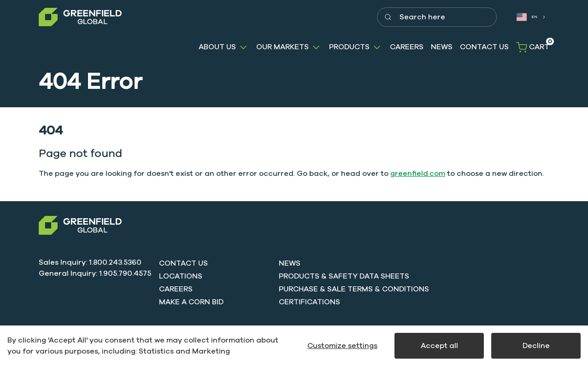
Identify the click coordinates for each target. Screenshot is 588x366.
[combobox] (530, 17)
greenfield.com (418, 174)
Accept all (439, 346)
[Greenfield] (80, 17)
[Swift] (80, 225)
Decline (536, 346)
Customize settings (342, 346)
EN (527, 17)
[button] (224, 47)
